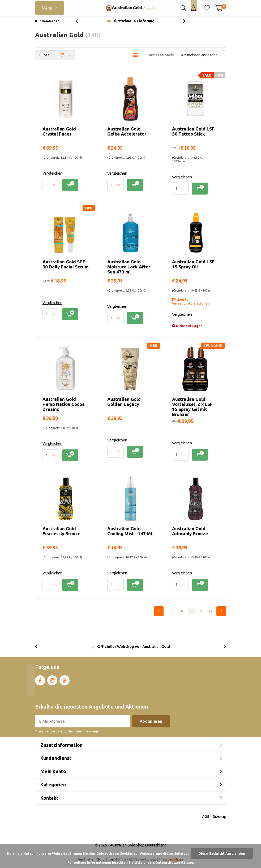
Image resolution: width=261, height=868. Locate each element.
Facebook (40, 683)
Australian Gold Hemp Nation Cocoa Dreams (64, 408)
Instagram (52, 683)
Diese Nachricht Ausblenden (222, 854)
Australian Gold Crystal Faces (59, 135)
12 (211, 615)
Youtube (65, 683)
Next (221, 615)
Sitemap (220, 820)
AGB (206, 820)
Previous (159, 615)
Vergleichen (52, 177)
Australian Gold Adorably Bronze (190, 535)
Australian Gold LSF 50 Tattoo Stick (193, 135)
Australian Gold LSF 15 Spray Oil (193, 268)
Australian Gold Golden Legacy (124, 406)
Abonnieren (151, 725)
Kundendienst (47, 25)
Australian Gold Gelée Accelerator (127, 135)
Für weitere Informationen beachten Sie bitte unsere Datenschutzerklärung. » (132, 863)
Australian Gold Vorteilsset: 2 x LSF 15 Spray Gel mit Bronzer (192, 411)
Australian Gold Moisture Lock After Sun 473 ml (129, 271)
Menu (47, 8)
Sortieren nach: (160, 59)
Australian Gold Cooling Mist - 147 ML (130, 535)
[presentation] (80, 25)
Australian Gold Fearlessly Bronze (61, 535)
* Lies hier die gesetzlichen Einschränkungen (68, 735)
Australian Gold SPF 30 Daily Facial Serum (66, 268)
